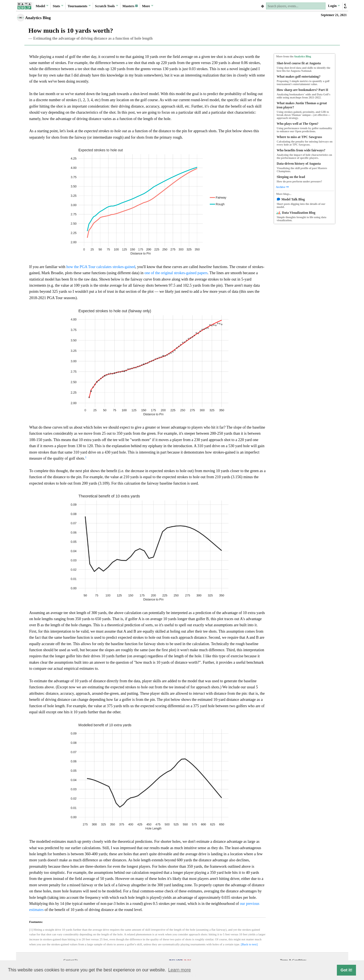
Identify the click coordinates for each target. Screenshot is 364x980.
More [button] (148, 6)
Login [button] (334, 6)
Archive (282, 187)
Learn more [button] (179, 970)
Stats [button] (58, 6)
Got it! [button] (346, 970)
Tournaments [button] (79, 6)
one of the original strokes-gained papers (176, 273)
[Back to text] (249, 944)
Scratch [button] (107, 6)
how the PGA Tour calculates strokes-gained (101, 267)
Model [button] (42, 6)
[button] (130, 6)
